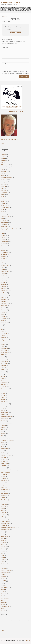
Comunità (3, 308)
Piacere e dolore (5, 167)
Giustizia (3, 421)
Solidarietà (4, 466)
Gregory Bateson (5, 472)
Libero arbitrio (4, 222)
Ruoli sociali (4, 351)
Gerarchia (3, 257)
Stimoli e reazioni (5, 423)
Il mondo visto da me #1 (11, 3)
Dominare (3, 434)
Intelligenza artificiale (6, 417)
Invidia (3, 555)
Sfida (2, 491)
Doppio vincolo (5, 412)
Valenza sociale (5, 389)
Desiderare (4, 293)
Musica (3, 380)
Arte (2, 325)
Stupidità (3, 280)
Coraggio (3, 479)
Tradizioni (3, 457)
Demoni (3, 400)
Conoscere (4, 156)
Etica (2, 163)
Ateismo (3, 483)
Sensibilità (3, 581)
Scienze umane (5, 572)
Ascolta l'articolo (15, 32)
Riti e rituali (4, 333)
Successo (3, 461)
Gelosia (3, 592)
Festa (2, 447)
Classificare (4, 564)
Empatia (3, 344)
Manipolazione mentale (7, 440)
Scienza (3, 312)
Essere (2, 432)
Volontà (3, 259)
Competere (4, 193)
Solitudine (3, 301)
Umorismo (4, 310)
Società (3, 214)
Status (2, 276)
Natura (3, 355)
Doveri (2, 609)
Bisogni (5, 16)
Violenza (3, 370)
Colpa (2, 368)
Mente (2, 169)
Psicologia (3, 182)
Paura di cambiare (6, 391)
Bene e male (4, 363)
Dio (2, 553)
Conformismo (4, 242)
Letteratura (4, 342)
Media (2, 374)
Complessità (4, 319)
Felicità (3, 210)
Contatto (27, 640)
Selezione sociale (5, 607)
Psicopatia (4, 289)
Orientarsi (3, 549)
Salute (2, 583)
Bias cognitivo (4, 353)
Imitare (3, 269)
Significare (4, 577)
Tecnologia (4, 459)
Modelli (3, 408)
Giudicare (3, 184)
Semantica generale (6, 570)
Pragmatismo (4, 464)
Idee (2, 329)
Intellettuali (4, 547)
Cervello (3, 393)
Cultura (3, 282)
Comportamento (5, 265)
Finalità (3, 429)
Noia (2, 600)
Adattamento (4, 489)
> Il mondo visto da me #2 (16, 112)
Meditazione (4, 438)
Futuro (3, 357)
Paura (2, 233)
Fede (2, 517)
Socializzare (4, 468)
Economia (3, 425)
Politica (3, 203)
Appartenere (4, 171)
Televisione (4, 513)
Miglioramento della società (8, 470)
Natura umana (5, 165)
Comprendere (4, 252)
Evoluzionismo (5, 404)
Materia (3, 604)
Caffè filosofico (5, 291)
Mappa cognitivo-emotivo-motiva (10, 229)
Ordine (3, 487)
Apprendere (4, 278)
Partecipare (4, 496)
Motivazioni (4, 205)
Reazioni (3, 579)
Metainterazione (5, 523)
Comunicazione (5, 208)
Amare (3, 231)
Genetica (3, 376)
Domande (3, 284)
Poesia (3, 346)
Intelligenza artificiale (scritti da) (9, 528)
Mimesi (3, 540)
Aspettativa (4, 525)
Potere (3, 267)
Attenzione (4, 387)
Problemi (3, 397)
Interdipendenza (5, 271)
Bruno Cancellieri (5, 530)
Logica (3, 248)
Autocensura (4, 382)
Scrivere (3, 551)
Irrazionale (4, 515)
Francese (3, 372)
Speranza (3, 506)
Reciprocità (4, 502)
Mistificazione (4, 361)
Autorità (3, 508)
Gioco (2, 327)
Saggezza (3, 240)
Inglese (3, 585)
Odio (2, 436)
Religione (3, 161)
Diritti (2, 566)
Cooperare (4, 246)
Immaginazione (5, 304)
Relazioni (3, 201)
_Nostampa (4, 254)
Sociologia (4, 560)
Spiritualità (4, 365)
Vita (2, 199)
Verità (2, 212)
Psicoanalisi (4, 481)
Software (3, 543)
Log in (2, 143)
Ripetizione (4, 594)
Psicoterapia (4, 295)
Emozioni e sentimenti (7, 178)
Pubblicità (3, 568)
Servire (3, 562)
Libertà (3, 197)
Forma (3, 442)
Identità (3, 250)
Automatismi (4, 299)
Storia (2, 451)
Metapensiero (4, 485)
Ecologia (3, 359)
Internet (3, 534)
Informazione (4, 323)
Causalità (3, 244)
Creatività (3, 336)
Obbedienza (4, 414)
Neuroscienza (4, 536)
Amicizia (3, 427)
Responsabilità (5, 419)
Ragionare (4, 237)
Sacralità (3, 395)
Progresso (3, 406)
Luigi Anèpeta (4, 493)
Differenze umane (5, 216)
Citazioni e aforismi (6, 455)
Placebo (3, 532)
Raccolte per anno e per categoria (10, 139)
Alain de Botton (5, 587)
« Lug (2, 631)
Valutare (3, 188)
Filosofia (3, 176)
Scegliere (3, 235)
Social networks (5, 521)
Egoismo (3, 498)
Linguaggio (4, 306)
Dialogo (3, 410)
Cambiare (3, 220)
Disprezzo (3, 385)
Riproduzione (4, 598)
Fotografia (4, 519)
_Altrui (2, 218)
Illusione (3, 314)
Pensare (3, 195)
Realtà (2, 444)
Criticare (3, 297)
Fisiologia (3, 602)
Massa (2, 545)
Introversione (4, 449)
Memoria (3, 402)
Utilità (2, 511)
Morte (2, 321)
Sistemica (3, 190)
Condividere (4, 225)
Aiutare (3, 476)
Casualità (3, 274)
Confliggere (4, 180)
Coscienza (3, 186)
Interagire (3, 154)
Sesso (2, 378)
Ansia (2, 575)
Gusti (2, 596)
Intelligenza (4, 227)
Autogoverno (4, 340)
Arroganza (4, 286)
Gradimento (4, 453)
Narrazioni (4, 500)
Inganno (3, 316)
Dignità (3, 590)
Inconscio (3, 173)
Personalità (4, 474)
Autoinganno (4, 348)
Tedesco (3, 557)
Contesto (3, 611)
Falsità (2, 261)
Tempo (3, 331)
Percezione (4, 338)
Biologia (3, 538)
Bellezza (3, 263)
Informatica (4, 504)
